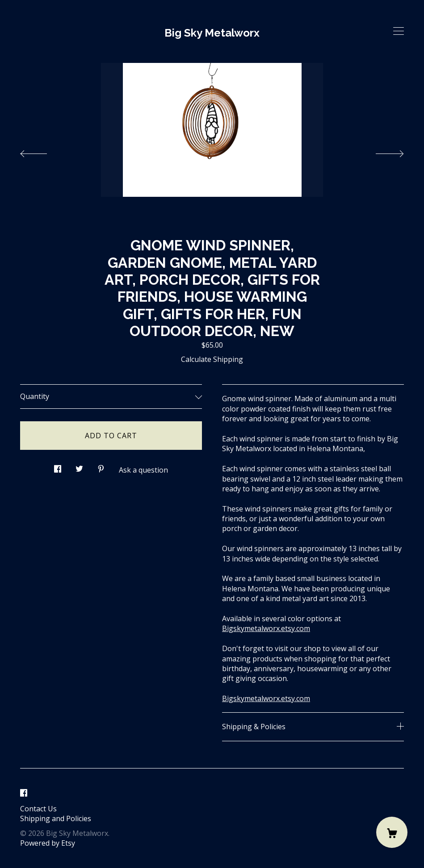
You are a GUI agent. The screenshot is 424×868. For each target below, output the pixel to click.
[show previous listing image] (42, 151)
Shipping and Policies (56, 818)
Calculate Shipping (212, 359)
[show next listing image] (382, 151)
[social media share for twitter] (79, 466)
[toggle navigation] (399, 31)
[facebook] (24, 793)
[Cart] (392, 832)
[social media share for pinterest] (101, 466)
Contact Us (38, 809)
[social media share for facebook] (58, 466)
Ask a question (143, 470)
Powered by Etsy (48, 843)
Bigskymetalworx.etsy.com (266, 628)
